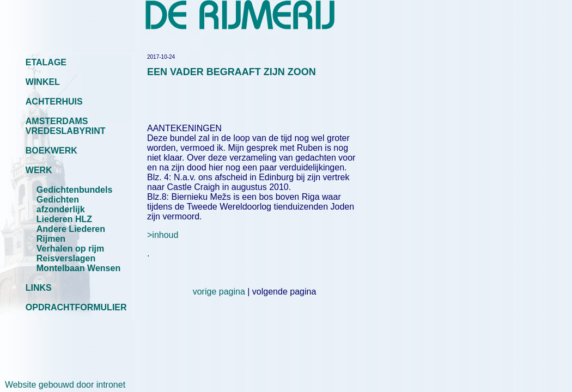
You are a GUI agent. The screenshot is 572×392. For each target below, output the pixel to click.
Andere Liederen (71, 229)
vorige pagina (219, 292)
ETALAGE (46, 62)
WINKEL (43, 82)
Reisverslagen (66, 258)
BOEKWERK (51, 151)
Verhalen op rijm (70, 249)
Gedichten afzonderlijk (61, 204)
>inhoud (163, 235)
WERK (39, 170)
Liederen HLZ (64, 219)
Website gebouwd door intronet (63, 385)
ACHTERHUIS (54, 102)
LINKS (39, 288)
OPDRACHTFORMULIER (76, 307)
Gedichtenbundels (75, 190)
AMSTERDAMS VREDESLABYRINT (66, 126)
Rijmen (51, 239)
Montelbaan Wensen (78, 268)
